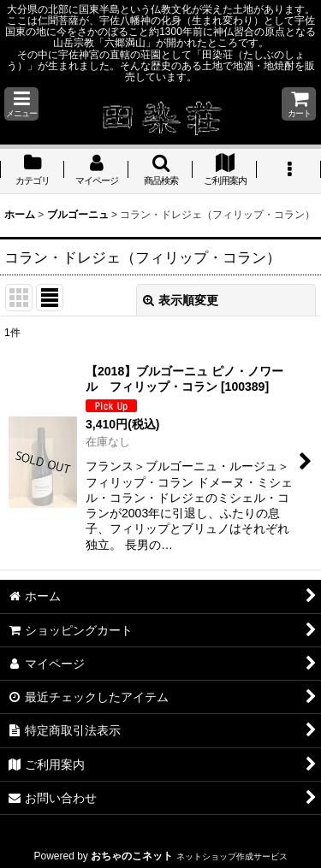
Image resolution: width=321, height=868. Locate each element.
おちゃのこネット (132, 856)
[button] (21, 104)
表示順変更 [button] (181, 300)
